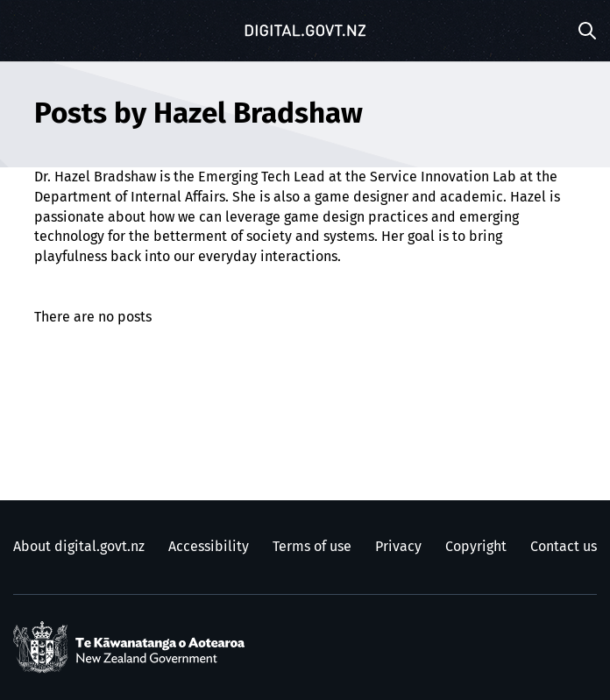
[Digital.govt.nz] (305, 31)
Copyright (476, 547)
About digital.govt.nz (79, 547)
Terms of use (312, 547)
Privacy (398, 547)
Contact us (564, 547)
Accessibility (209, 547)
